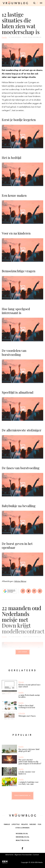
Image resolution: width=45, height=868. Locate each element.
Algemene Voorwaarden (23, 855)
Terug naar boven (21, 796)
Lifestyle (16, 824)
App (40, 591)
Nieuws (33, 824)
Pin (34, 591)
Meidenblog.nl (23, 837)
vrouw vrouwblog (34, 37)
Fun (39, 824)
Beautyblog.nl (23, 840)
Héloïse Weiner (20, 581)
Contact (36, 855)
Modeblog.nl (22, 834)
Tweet (29, 591)
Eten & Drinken (22, 828)
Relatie (25, 824)
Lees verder (23, 652)
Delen (23, 591)
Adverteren (9, 855)
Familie (4, 37)
